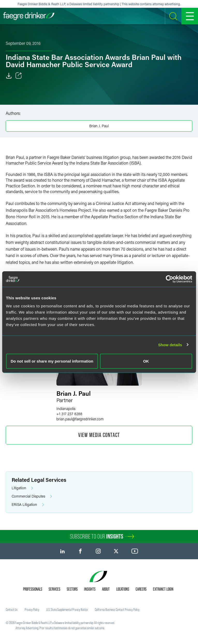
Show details (170, 345)
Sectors (72, 589)
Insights (90, 589)
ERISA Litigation (28, 505)
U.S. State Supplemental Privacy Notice (67, 610)
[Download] (9, 76)
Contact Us (12, 610)
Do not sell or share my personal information (52, 361)
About (106, 589)
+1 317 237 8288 (69, 414)
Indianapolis (66, 409)
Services (54, 589)
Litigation (22, 488)
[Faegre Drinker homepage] (29, 16)
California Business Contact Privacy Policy (117, 610)
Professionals (33, 589)
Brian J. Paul (99, 126)
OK (146, 361)
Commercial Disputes (32, 496)
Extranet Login (163, 589)
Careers (141, 589)
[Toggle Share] (19, 76)
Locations (123, 589)
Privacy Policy (32, 610)
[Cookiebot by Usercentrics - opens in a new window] (169, 279)
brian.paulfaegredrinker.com (80, 419)
